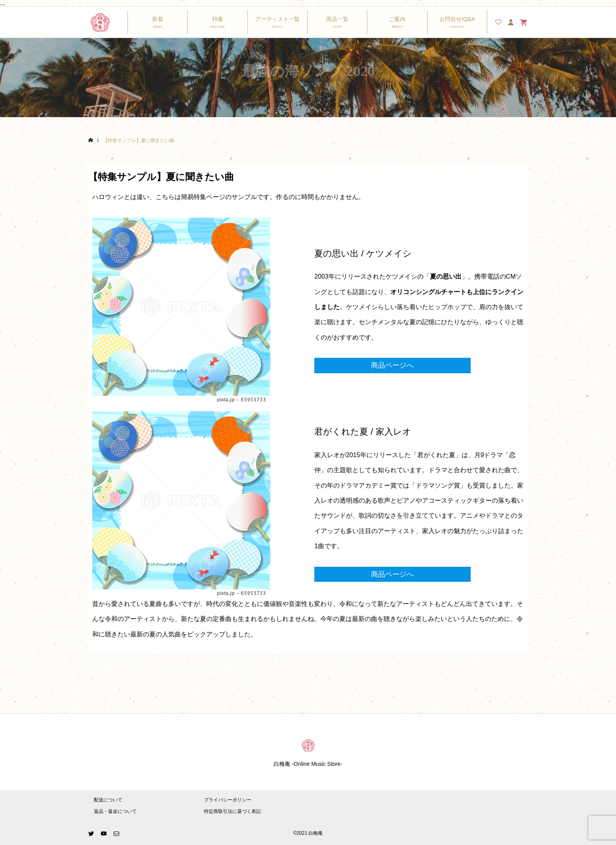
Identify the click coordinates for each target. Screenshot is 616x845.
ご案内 (397, 19)
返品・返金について (115, 811)
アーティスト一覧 (278, 19)
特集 (218, 19)
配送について (108, 800)
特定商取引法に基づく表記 (232, 811)
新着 (158, 19)
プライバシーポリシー (228, 800)
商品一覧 (337, 19)
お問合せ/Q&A (457, 19)
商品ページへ (392, 365)
